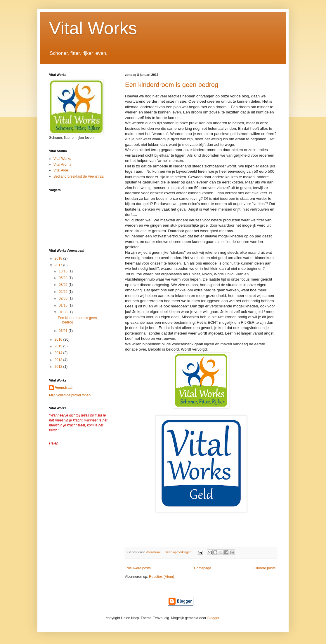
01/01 (64, 331)
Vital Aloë (61, 170)
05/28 (64, 278)
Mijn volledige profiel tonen (70, 395)
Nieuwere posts (139, 568)
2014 (59, 353)
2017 (59, 265)
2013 (59, 360)
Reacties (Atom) (162, 577)
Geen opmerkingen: (179, 552)
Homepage (203, 568)
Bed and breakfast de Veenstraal (79, 176)
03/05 (64, 285)
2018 (59, 258)
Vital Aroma (62, 164)
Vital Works (93, 28)
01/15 (64, 305)
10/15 (64, 271)
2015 (59, 346)
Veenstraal (64, 388)
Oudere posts (265, 568)
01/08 (64, 312)
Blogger (213, 618)
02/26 (64, 292)
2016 (59, 339)
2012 (59, 367)
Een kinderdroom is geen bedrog (172, 85)
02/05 (64, 298)
